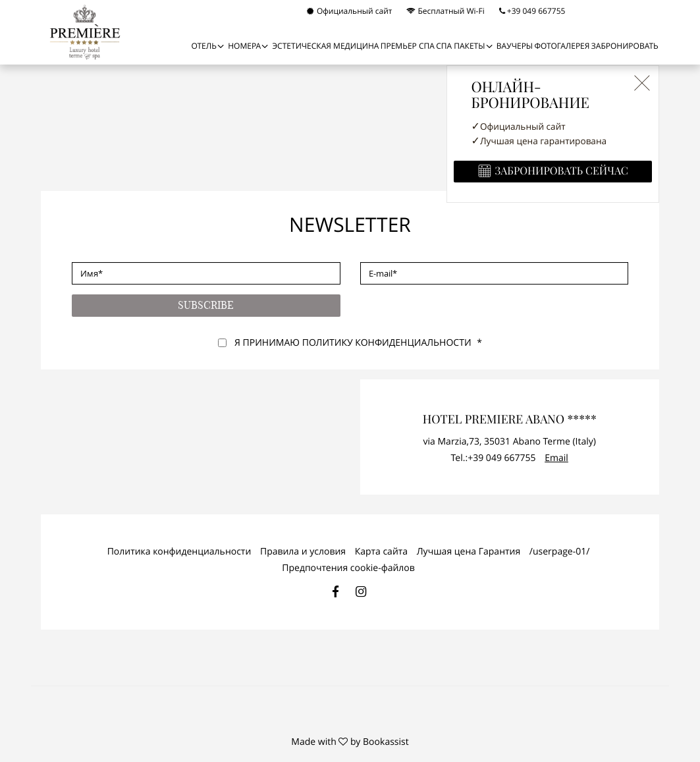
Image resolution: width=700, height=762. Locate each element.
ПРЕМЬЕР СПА (408, 46)
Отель (203, 46)
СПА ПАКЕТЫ (460, 46)
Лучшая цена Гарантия (469, 552)
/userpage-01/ (560, 552)
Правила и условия (303, 552)
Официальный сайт (350, 11)
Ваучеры (515, 46)
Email (556, 458)
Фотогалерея (562, 46)
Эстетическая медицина (326, 46)
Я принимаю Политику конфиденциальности (353, 343)
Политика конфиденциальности (179, 552)
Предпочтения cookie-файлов (348, 568)
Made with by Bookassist (350, 742)
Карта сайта (381, 552)
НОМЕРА (244, 46)
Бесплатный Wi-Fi (445, 11)
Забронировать (625, 46)
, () (510, 442)
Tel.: (494, 458)
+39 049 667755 (532, 11)
